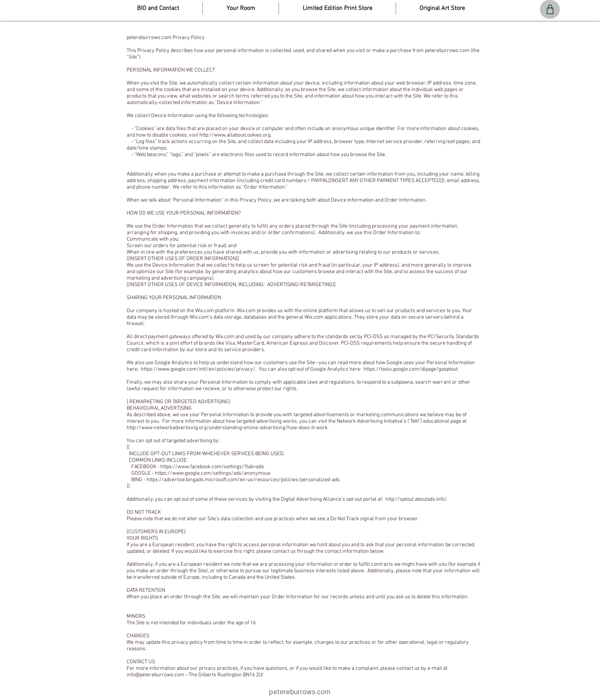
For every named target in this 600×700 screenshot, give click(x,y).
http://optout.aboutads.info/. (417, 499)
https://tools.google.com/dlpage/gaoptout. (411, 369)
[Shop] (550, 9)
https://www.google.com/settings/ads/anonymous (213, 473)
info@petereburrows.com (156, 675)
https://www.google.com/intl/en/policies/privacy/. (199, 369)
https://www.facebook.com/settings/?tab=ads (212, 467)
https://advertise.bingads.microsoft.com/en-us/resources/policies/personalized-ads (243, 480)
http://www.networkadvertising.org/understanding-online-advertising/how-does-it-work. (228, 428)
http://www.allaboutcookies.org (235, 135)
